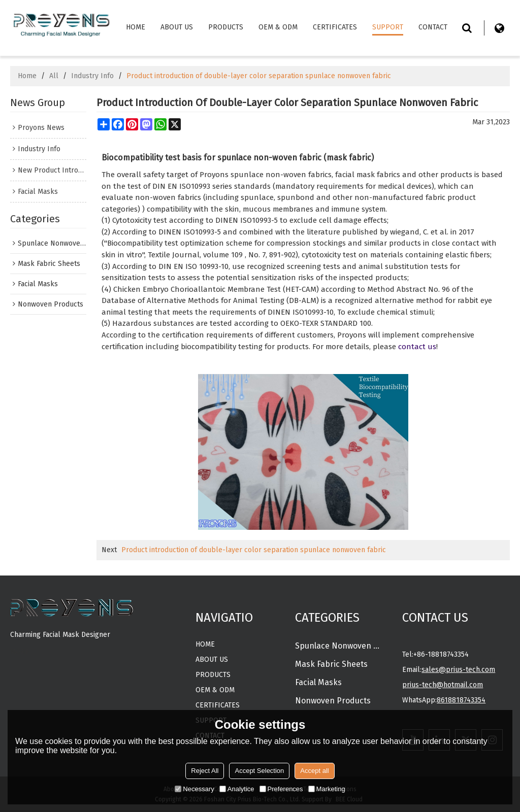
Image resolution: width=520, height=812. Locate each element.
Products (226, 27)
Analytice (237, 789)
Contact (433, 27)
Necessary (194, 789)
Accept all (314, 771)
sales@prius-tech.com (458, 670)
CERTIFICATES (335, 27)
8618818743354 (461, 700)
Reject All (205, 771)
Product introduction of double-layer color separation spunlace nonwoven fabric (254, 550)
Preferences (281, 789)
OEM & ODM (278, 27)
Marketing (327, 789)
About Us (177, 27)
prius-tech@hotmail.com (443, 685)
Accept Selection (259, 771)
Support (388, 27)
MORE (20, 652)
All (54, 76)
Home (136, 27)
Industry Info (92, 76)
